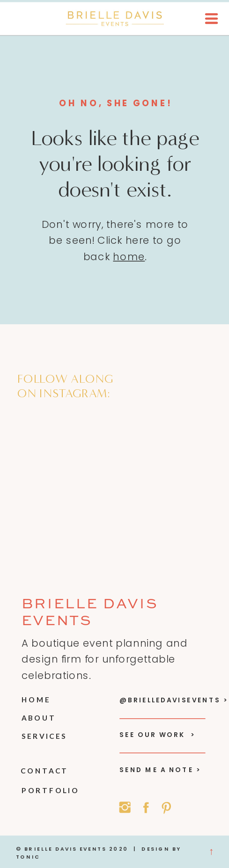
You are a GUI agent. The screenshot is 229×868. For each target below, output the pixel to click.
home (129, 257)
